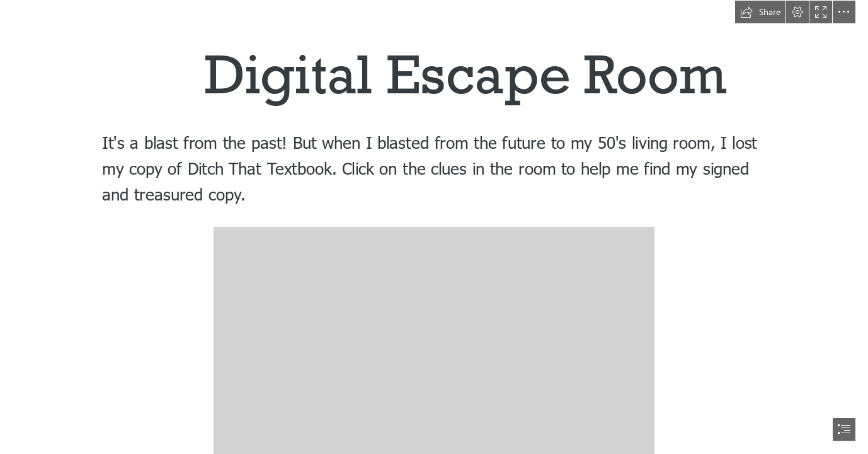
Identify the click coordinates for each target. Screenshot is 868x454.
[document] (434, 227)
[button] (760, 12)
